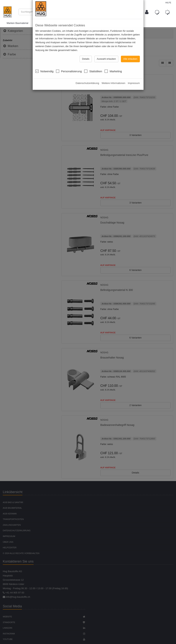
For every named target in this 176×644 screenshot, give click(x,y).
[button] (147, 12)
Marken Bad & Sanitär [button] (83, 23)
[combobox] (73, 12)
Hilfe (168, 3)
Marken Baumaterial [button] (17, 23)
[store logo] (8, 12)
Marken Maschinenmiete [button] (50, 23)
